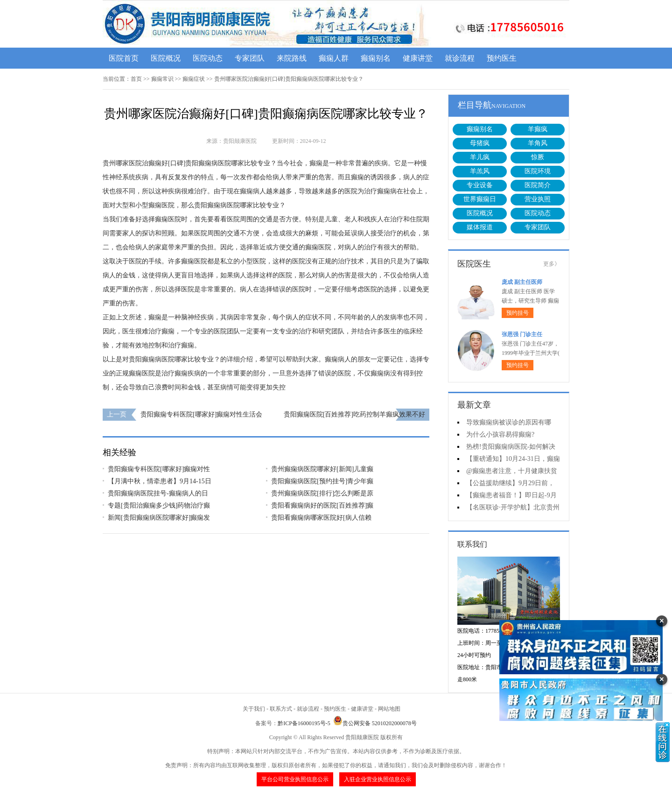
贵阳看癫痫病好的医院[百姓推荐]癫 (322, 505)
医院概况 (166, 58)
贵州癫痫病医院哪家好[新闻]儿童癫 (322, 469)
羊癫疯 (538, 129)
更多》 (552, 264)
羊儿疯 (480, 157)
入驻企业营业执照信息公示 (378, 779)
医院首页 (124, 58)
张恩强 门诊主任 (522, 334)
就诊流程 (460, 58)
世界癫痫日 (480, 199)
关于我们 (254, 709)
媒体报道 (480, 227)
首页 (136, 79)
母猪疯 (480, 143)
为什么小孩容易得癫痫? (500, 434)
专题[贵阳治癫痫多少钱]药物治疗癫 (159, 505)
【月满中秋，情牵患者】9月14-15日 (160, 481)
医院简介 (538, 185)
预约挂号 (518, 313)
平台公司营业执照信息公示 (295, 779)
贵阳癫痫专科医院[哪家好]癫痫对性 (159, 469)
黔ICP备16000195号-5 (304, 723)
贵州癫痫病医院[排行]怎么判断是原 (322, 493)
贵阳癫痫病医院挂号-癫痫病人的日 (158, 493)
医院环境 (538, 171)
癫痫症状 (194, 79)
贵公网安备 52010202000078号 (375, 723)
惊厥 (538, 157)
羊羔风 (480, 171)
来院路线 (292, 58)
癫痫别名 (376, 58)
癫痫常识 (162, 79)
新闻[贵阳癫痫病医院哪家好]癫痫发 (159, 518)
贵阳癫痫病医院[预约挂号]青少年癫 (322, 481)
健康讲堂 (418, 58)
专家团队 (250, 58)
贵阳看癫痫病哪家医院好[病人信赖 (321, 518)
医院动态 (208, 58)
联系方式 (281, 709)
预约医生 (502, 58)
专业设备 (480, 185)
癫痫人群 (334, 58)
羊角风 (538, 143)
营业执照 (538, 199)
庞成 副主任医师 (522, 282)
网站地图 (389, 709)
